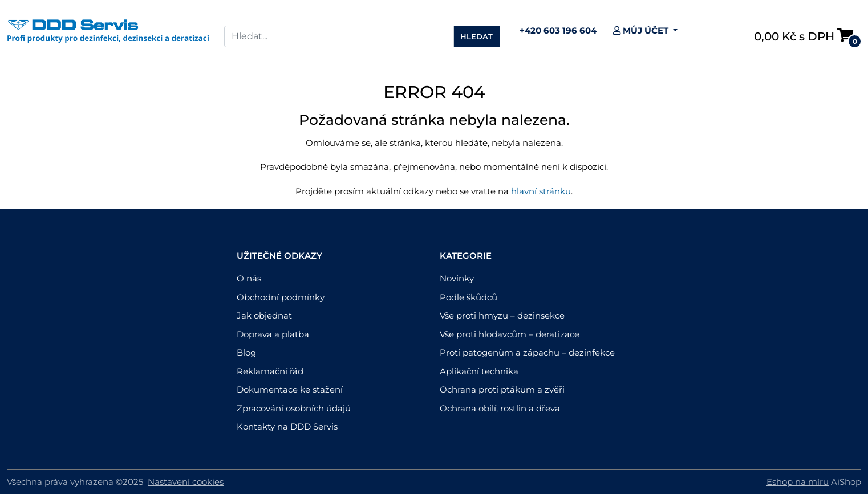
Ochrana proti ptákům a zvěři (502, 389)
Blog (246, 352)
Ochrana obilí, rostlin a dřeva (500, 408)
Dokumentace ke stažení (290, 389)
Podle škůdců (469, 297)
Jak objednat (264, 315)
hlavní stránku (541, 191)
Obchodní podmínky (281, 297)
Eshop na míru (798, 482)
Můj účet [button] (642, 30)
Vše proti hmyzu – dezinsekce (502, 315)
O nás (249, 278)
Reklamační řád (270, 371)
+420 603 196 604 (558, 30)
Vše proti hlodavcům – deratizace (510, 334)
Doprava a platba (273, 334)
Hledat (476, 36)
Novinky (457, 278)
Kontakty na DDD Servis (287, 426)
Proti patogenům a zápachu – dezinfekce (527, 352)
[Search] (339, 36)
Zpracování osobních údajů (294, 408)
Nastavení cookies (186, 482)
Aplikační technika (479, 371)
